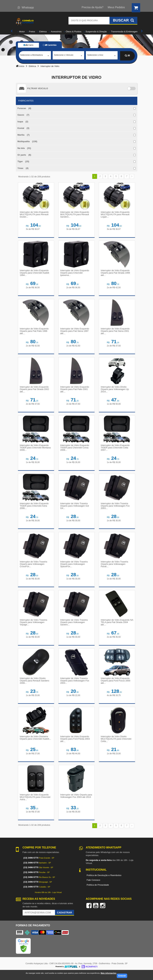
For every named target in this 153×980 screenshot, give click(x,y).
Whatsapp (26, 7)
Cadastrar (65, 919)
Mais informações (108, 973)
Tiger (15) (23, 161)
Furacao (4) (24, 108)
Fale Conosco (93, 887)
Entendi (122, 976)
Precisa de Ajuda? (93, 7)
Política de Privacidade (98, 892)
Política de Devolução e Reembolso (104, 882)
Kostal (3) (23, 128)
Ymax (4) (23, 168)
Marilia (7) (24, 135)
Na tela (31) (24, 148)
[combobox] (35, 56)
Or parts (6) (24, 155)
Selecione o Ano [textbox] (95, 55)
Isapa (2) (23, 122)
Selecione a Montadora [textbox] (32, 55)
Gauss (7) (23, 115)
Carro (28, 45)
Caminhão (50, 45)
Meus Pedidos (116, 7)
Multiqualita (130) (27, 141)
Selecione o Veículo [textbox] (64, 55)
